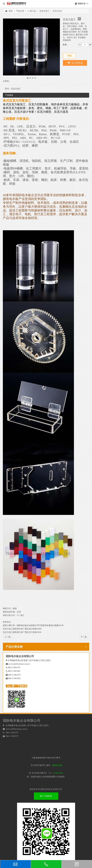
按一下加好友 (46, 796)
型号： (8, 89)
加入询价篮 (77, 63)
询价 (70, 56)
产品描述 (9, 95)
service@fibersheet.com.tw (19, 664)
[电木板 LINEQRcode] (46, 832)
